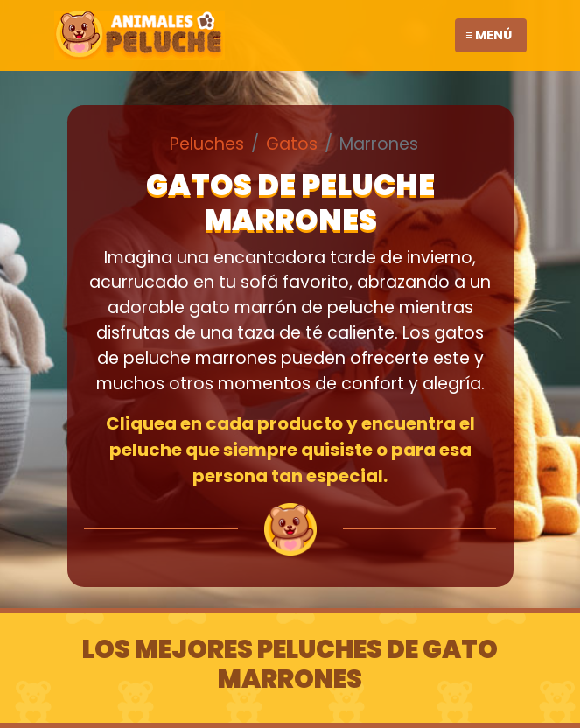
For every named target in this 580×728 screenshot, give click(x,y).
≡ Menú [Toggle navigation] (489, 35)
